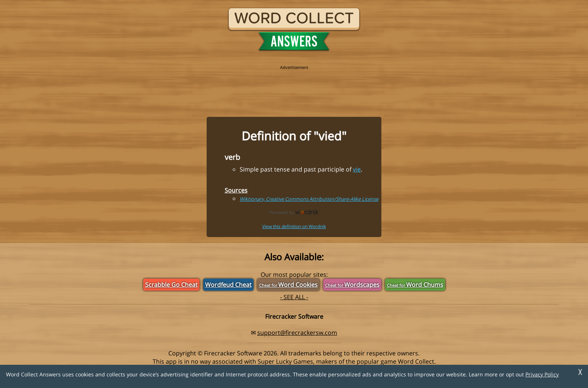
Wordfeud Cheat (228, 285)
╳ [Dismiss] (580, 372)
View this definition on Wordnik (294, 226)
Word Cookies (288, 285)
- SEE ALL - (294, 297)
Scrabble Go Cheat (171, 285)
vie (357, 169)
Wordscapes (352, 285)
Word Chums (415, 285)
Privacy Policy (542, 374)
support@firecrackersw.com (297, 333)
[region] (294, 87)
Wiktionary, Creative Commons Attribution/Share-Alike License (309, 199)
